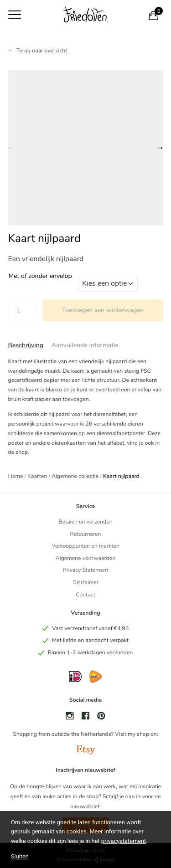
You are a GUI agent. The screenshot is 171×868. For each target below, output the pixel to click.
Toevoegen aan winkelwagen (103, 310)
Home (16, 477)
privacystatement (124, 841)
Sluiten (20, 856)
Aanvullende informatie (85, 345)
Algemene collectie (75, 477)
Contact (85, 595)
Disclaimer (85, 583)
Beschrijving (26, 345)
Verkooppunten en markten (85, 546)
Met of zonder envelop (40, 276)
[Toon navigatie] (15, 15)
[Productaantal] (22, 310)
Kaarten (37, 477)
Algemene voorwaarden (85, 559)
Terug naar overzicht (42, 51)
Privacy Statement (86, 570)
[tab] (26, 345)
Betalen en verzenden (85, 522)
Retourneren (85, 534)
